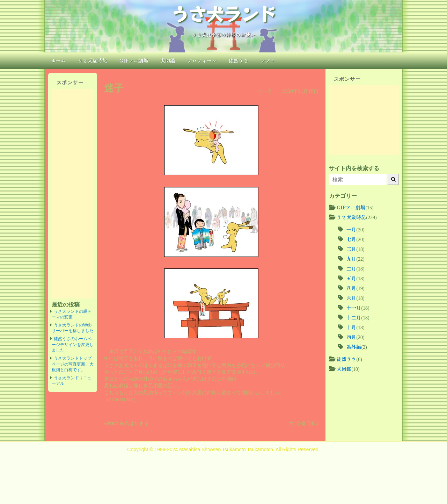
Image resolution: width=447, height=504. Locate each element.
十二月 (354, 317)
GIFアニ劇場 (134, 60)
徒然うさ (239, 60)
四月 (351, 337)
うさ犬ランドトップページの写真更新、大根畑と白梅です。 (73, 364)
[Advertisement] (73, 194)
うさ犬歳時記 (93, 60)
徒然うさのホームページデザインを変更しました (73, 344)
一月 (351, 229)
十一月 (265, 91)
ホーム (58, 60)
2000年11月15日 (300, 91)
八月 (351, 288)
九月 (351, 259)
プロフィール (202, 60)
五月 (351, 278)
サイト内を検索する (354, 168)
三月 (351, 249)
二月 (351, 268)
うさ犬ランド (223, 13)
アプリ (268, 60)
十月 (351, 327)
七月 (351, 239)
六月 (351, 298)
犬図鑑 (168, 60)
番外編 (354, 347)
